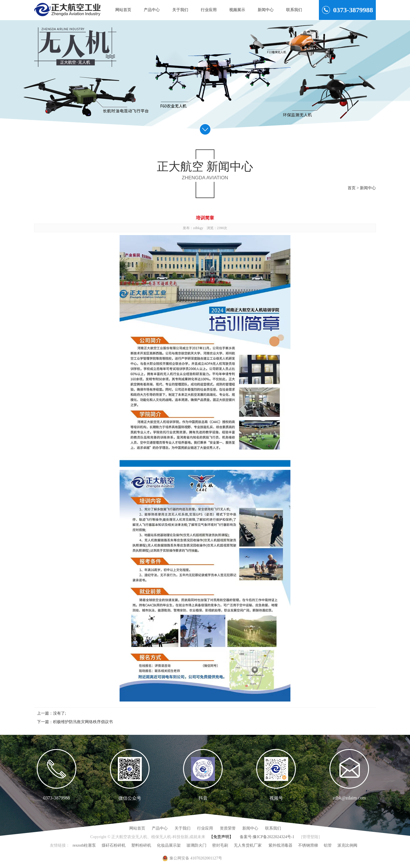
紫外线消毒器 (280, 845)
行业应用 (209, 10)
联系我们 (294, 10)
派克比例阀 (347, 845)
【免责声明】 (221, 837)
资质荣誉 (228, 828)
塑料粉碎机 (141, 845)
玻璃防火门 (196, 845)
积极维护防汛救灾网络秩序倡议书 (83, 722)
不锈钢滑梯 (308, 845)
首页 (352, 188)
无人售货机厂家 (248, 845)
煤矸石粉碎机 (114, 845)
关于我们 (180, 10)
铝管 (328, 845)
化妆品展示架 (169, 845)
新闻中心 (266, 10)
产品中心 (152, 10)
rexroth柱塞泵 (84, 845)
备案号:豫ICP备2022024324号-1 (267, 837)
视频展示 (237, 10)
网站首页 (123, 10)
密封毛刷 (220, 845)
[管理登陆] (310, 837)
